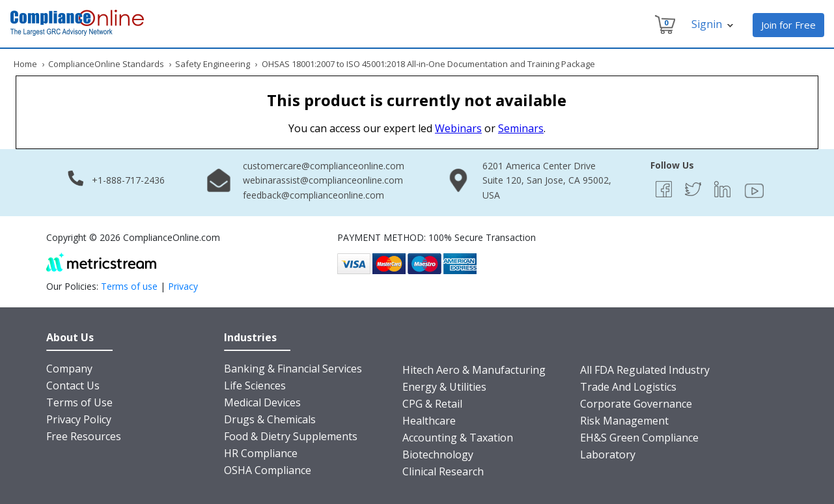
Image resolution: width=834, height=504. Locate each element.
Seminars (521, 128)
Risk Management (624, 421)
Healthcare (429, 421)
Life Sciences (255, 385)
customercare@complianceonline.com (324, 166)
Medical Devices (262, 402)
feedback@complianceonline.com (313, 195)
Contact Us (73, 385)
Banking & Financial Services (293, 369)
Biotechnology (438, 455)
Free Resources (84, 436)
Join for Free (788, 25)
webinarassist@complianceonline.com (323, 180)
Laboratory (608, 455)
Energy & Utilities (444, 387)
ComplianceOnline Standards (106, 64)
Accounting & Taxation (458, 438)
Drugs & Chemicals (270, 419)
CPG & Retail (432, 404)
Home (25, 64)
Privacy (183, 286)
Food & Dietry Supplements (291, 436)
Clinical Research (443, 471)
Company (69, 369)
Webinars (458, 128)
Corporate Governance (636, 404)
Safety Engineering (213, 64)
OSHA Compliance (268, 470)
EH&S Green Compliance (639, 438)
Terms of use (129, 286)
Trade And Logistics (628, 387)
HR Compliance (261, 453)
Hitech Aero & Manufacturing (474, 370)
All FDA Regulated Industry (645, 370)
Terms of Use (79, 402)
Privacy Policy (79, 419)
